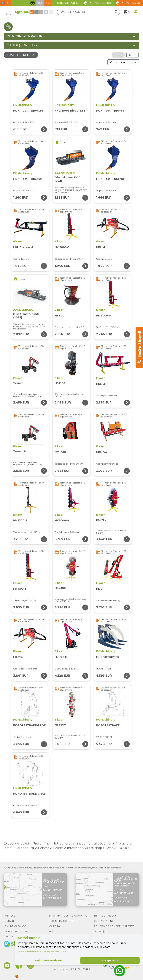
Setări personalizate (48, 960)
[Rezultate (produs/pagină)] (132, 55)
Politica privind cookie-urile (54, 952)
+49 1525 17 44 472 (124, 893)
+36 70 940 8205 (53, 898)
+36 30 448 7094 (53, 890)
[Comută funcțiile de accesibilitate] (32, 3)
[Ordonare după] (123, 62)
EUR (47, 3)
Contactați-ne (69, 3)
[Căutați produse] (90, 12)
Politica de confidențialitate (30, 952)
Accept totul (110, 960)
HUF (40, 3)
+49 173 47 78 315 (124, 901)
